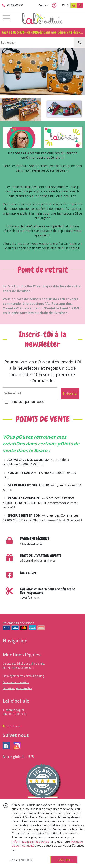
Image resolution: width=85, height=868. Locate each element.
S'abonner (70, 393)
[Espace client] (54, 5)
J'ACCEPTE (64, 860)
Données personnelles (17, 688)
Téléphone (11, 726)
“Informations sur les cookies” (31, 842)
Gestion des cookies (16, 682)
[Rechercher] (80, 43)
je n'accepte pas (21, 860)
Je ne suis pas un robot (27, 402)
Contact (43, 5)
